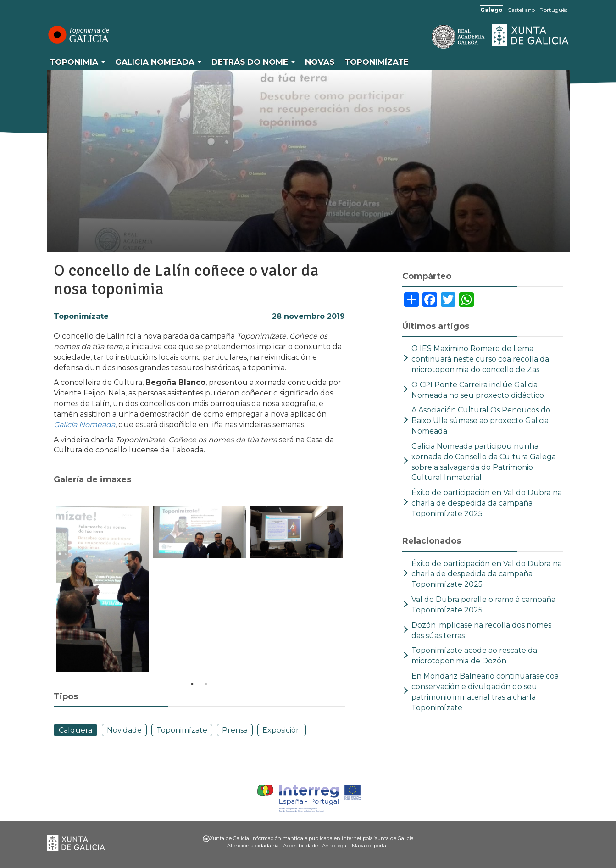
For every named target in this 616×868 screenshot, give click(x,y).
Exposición (282, 730)
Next (352, 590)
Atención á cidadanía (253, 846)
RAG (430, 37)
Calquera (75, 730)
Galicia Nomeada (158, 62)
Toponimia (77, 62)
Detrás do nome (253, 62)
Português (553, 10)
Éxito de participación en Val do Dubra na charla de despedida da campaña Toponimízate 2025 (487, 503)
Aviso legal (335, 846)
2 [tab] (206, 684)
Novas (320, 62)
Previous (47, 590)
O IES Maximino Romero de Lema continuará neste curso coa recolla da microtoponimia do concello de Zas (480, 359)
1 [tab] (192, 684)
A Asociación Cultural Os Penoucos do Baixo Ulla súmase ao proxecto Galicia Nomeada (481, 420)
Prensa (235, 730)
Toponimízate (377, 62)
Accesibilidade (300, 846)
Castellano (521, 10)
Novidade (124, 730)
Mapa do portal (370, 846)
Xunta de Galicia (531, 35)
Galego (491, 10)
